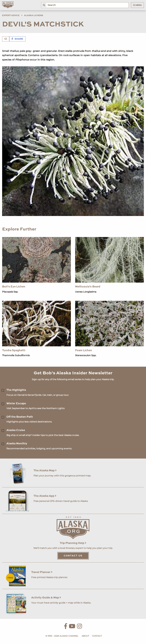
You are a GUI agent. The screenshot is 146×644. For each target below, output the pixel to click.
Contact (97, 636)
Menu (137, 5)
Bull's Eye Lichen (14, 287)
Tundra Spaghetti (14, 350)
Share (17, 39)
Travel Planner (42, 572)
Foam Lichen (84, 350)
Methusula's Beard (88, 287)
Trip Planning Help (73, 543)
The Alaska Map (45, 471)
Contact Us (73, 556)
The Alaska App (45, 496)
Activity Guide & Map (46, 598)
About (85, 636)
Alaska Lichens (34, 15)
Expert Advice (11, 15)
